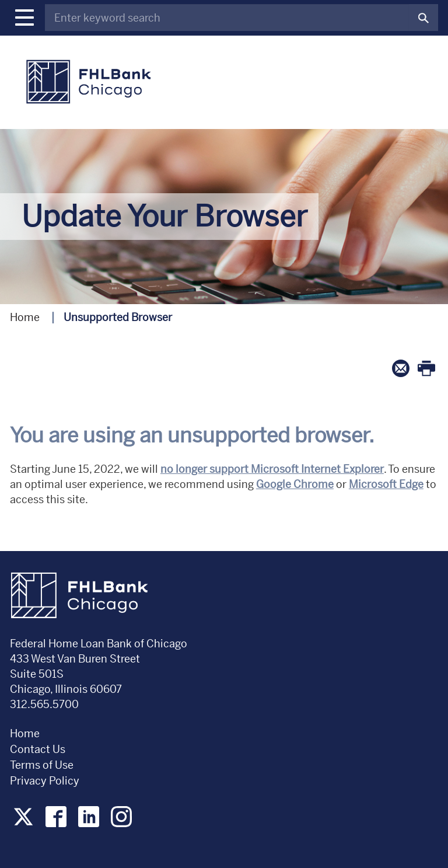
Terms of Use (42, 765)
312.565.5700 (44, 704)
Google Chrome (295, 484)
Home (25, 317)
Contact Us (38, 749)
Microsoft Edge (386, 484)
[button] (24, 18)
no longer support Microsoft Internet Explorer (272, 469)
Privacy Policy (46, 781)
